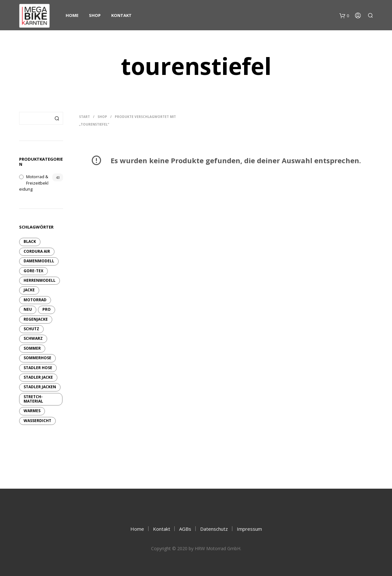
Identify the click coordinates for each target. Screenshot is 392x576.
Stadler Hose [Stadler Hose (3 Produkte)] (38, 368)
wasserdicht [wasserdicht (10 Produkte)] (37, 421)
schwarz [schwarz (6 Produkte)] (33, 338)
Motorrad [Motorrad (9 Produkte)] (35, 300)
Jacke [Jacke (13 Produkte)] (29, 290)
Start (84, 117)
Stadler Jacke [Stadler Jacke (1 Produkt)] (38, 377)
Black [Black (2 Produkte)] (30, 241)
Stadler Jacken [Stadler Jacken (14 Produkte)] (40, 387)
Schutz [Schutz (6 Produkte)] (31, 329)
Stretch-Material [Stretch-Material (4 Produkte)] (33, 399)
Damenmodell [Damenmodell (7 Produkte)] (39, 261)
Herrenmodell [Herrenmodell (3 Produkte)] (40, 280)
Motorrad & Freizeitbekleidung (34, 183)
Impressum (249, 529)
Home (72, 15)
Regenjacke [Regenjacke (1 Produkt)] (36, 319)
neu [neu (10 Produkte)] (28, 309)
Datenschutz (214, 529)
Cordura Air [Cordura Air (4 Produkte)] (37, 251)
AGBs (185, 529)
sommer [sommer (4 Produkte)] (32, 348)
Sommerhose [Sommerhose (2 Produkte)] (37, 358)
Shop (95, 15)
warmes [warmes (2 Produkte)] (32, 411)
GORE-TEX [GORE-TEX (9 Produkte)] (33, 271)
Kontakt (121, 15)
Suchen (57, 118)
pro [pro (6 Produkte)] (47, 309)
